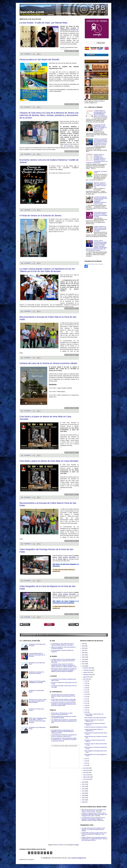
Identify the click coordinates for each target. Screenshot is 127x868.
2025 (83, 646)
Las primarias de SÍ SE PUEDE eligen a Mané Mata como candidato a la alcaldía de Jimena (100, 127)
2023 (83, 650)
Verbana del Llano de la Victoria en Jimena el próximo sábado (48, 363)
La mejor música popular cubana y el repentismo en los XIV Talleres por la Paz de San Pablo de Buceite (47, 270)
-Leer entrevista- (69, 146)
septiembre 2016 (88, 675)
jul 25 (86, 692)
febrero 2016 (87, 777)
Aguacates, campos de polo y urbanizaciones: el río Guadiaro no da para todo (100, 185)
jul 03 (86, 761)
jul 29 (86, 685)
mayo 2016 (86, 770)
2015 (83, 782)
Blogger (77, 845)
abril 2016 (86, 773)
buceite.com (75, 30)
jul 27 (86, 690)
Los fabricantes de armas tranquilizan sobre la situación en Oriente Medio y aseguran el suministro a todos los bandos (93, 819)
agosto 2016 (86, 677)
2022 (83, 653)
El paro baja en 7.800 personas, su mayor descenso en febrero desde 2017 (62, 714)
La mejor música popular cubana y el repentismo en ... (94, 730)
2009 (83, 795)
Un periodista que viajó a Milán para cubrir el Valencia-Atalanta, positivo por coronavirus (63, 644)
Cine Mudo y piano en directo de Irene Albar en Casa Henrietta (49, 461)
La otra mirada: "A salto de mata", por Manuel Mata (43, 23)
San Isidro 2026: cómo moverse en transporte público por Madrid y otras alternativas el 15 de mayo (63, 696)
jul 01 (86, 765)
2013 (83, 786)
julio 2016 (86, 679)
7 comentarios (27, 54)
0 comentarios (27, 107)
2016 (83, 666)
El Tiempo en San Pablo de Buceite (64, 746)
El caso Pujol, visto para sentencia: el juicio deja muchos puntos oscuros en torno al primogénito (63, 700)
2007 (83, 800)
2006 (83, 802)
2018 (83, 662)
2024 (83, 648)
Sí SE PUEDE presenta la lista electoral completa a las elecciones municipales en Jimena (100, 215)
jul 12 (86, 701)
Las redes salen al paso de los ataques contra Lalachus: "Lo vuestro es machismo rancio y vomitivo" (93, 830)
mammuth (61, 845)
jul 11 (86, 703)
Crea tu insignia (99, 264)
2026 (83, 644)
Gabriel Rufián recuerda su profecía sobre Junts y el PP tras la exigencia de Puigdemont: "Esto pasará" (94, 834)
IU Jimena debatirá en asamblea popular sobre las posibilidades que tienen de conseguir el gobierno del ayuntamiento (100, 113)
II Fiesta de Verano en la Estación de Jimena (41, 216)
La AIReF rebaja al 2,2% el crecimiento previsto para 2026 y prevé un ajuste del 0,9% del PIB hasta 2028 (63, 661)
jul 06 (86, 712)
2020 (83, 657)
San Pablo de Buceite (90, 264)
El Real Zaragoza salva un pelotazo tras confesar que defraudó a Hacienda (64, 717)
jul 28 (86, 688)
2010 (83, 793)
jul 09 (86, 706)
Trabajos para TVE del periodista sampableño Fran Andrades (37, 682)
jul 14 (86, 697)
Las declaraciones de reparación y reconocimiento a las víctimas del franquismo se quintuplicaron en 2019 (64, 721)
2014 (83, 784)
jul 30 (86, 683)
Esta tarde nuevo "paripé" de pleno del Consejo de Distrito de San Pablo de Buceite (38, 701)
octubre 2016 (87, 672)
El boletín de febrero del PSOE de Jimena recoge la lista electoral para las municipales (100, 229)
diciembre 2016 (87, 668)
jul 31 (86, 681)
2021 (83, 655)
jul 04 (86, 759)
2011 (83, 791)
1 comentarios (27, 210)
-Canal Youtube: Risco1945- (67, 557)
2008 (83, 798)
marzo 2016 (86, 775)
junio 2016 (86, 768)
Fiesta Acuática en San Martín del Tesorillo (39, 60)
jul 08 (86, 708)
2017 (83, 664)
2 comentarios (27, 311)
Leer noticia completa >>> (72, 51)
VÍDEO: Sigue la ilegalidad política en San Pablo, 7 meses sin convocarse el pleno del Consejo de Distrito (38, 720)
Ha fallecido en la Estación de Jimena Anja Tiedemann (36, 673)
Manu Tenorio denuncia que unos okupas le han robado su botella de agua (94, 810)
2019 (83, 659)
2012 (83, 789)
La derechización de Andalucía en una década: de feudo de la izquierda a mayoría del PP (64, 735)
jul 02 (86, 763)
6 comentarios (27, 358)
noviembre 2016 (87, 670)
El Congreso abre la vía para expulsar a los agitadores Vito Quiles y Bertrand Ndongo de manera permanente (63, 732)
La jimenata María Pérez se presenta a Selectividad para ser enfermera (37, 655)
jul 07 (86, 710)
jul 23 (86, 694)
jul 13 (86, 699)
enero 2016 (86, 779)
